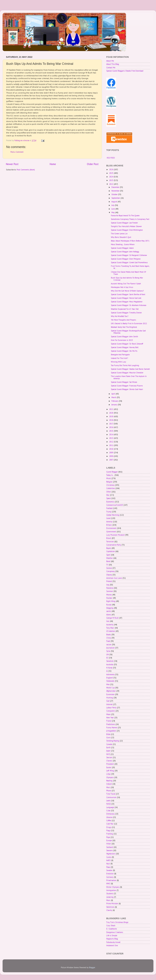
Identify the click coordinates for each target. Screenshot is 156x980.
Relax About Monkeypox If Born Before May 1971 (130, 241)
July (113, 205)
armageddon (111, 731)
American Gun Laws (114, 578)
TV (107, 565)
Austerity (110, 625)
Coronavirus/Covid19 (115, 505)
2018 (112, 420)
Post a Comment (17, 152)
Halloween (110, 681)
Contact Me (111, 68)
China (109, 638)
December (116, 187)
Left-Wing (110, 771)
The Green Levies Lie (119, 234)
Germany (110, 877)
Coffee (109, 821)
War (108, 495)
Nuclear (109, 598)
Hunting (110, 698)
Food (108, 641)
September (116, 198)
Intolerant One (112, 945)
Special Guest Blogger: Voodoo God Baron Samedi (130, 369)
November (116, 191)
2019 (112, 416)
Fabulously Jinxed (113, 942)
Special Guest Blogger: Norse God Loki (126, 298)
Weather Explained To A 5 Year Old (125, 309)
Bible (108, 734)
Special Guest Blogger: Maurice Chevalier (127, 373)
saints (109, 611)
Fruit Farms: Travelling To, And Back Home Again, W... (130, 267)
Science (109, 568)
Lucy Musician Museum (116, 535)
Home (53, 164)
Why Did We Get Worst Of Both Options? (127, 291)
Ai (107, 671)
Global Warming (113, 515)
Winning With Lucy (118, 362)
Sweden (109, 870)
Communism (111, 797)
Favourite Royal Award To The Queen (125, 216)
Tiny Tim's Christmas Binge (117, 922)
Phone (109, 791)
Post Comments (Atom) (26, 170)
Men (108, 684)
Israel (108, 518)
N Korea (109, 668)
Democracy (110, 814)
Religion (109, 482)
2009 (112, 453)
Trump (109, 512)
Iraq (108, 585)
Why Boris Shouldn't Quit (121, 237)
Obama (109, 575)
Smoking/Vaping (113, 741)
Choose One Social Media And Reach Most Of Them (128, 273)
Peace (108, 867)
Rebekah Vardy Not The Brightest (124, 327)
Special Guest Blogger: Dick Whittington (127, 230)
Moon (108, 714)
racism (109, 645)
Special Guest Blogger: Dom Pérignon (126, 259)
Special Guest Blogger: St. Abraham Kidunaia (129, 305)
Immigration (111, 890)
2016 (112, 427)
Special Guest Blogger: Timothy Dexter (126, 313)
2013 (112, 438)
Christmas (110, 485)
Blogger (92, 967)
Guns (108, 737)
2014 (112, 434)
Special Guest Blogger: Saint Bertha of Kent (128, 294)
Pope (108, 837)
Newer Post (12, 164)
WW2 (108, 884)
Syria (108, 651)
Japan (108, 751)
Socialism (110, 661)
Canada (109, 744)
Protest (109, 581)
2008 (112, 456)
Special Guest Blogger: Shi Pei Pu (124, 351)
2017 (111, 424)
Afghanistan (111, 691)
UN (108, 654)
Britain (109, 525)
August (115, 202)
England (110, 678)
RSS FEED (111, 158)
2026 (112, 169)
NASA (109, 804)
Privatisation (111, 880)
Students (110, 894)
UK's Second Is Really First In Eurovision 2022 (129, 323)
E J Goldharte (112, 929)
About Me (110, 61)
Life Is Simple (112, 935)
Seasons (109, 850)
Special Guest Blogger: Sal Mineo (124, 382)
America (109, 522)
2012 (112, 442)
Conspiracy (111, 571)
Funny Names (112, 728)
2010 (112, 449)
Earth (108, 747)
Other (109, 492)
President (110, 764)
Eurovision (110, 694)
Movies (109, 595)
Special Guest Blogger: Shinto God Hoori (127, 389)
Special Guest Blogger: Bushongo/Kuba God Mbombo (128, 332)
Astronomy (110, 674)
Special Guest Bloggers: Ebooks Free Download (125, 71)
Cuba (108, 811)
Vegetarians (111, 854)
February (115, 401)
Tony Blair (110, 628)
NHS (108, 754)
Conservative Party (114, 545)
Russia (109, 605)
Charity (109, 910)
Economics (110, 502)
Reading (109, 781)
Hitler (109, 844)
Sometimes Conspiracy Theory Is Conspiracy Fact (130, 219)
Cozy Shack (111, 926)
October (115, 194)
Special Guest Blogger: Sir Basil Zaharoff (127, 344)
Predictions (111, 724)
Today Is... (110, 475)
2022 (112, 184)
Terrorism (110, 542)
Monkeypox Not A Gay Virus (122, 287)
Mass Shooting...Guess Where (123, 244)
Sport (108, 555)
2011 (112, 445)
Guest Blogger (112, 472)
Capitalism (111, 551)
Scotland (110, 847)
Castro (109, 857)
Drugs (109, 827)
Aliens (109, 615)
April (114, 394)
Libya (108, 774)
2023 (112, 180)
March (114, 397)
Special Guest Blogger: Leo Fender (124, 223)
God (108, 701)
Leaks (108, 801)
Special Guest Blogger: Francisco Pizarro (127, 386)
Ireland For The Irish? (119, 358)
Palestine (110, 588)
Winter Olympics (113, 887)
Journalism (110, 648)
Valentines (110, 907)
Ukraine (109, 817)
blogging (110, 608)
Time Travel (111, 794)
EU (107, 658)
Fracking (110, 834)
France (109, 721)
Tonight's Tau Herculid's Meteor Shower (126, 226)
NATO (109, 860)
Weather (110, 558)
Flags (108, 830)
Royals (109, 548)
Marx (108, 900)
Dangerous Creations (115, 932)
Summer (110, 591)
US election (111, 631)
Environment (111, 528)
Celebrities (111, 488)
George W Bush (112, 618)
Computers (111, 711)
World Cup (110, 688)
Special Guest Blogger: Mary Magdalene (127, 302)
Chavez (109, 761)
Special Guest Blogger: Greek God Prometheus (129, 262)
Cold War (110, 824)
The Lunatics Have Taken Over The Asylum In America (129, 377)
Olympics (110, 777)
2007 (111, 460)
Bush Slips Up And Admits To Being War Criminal (127, 279)
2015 (112, 431)
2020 (112, 413)
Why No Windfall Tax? (120, 316)
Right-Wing (111, 601)
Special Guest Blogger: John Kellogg (125, 252)
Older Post (93, 164)
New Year (110, 718)
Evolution (110, 874)
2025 (112, 173)
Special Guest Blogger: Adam (122, 248)
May (113, 212)
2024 (112, 177)
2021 (112, 409)
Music (109, 478)
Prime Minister (112, 904)
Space (109, 498)
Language (110, 807)
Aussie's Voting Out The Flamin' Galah (126, 284)
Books (109, 635)
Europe (109, 840)
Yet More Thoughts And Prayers (123, 320)
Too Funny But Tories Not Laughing (125, 365)
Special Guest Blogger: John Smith (124, 337)
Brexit (109, 538)
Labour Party (111, 708)
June (113, 209)
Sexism (109, 757)
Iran (108, 621)
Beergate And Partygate (120, 355)
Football (109, 508)
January (115, 405)
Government (111, 532)
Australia (110, 664)
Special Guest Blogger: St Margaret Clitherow (129, 255)
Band (108, 561)
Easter (109, 767)
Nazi (108, 864)
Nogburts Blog (112, 939)
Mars (108, 787)
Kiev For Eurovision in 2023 (122, 340)
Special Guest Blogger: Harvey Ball (125, 347)
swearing (110, 897)
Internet (109, 704)
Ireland (109, 784)
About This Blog (113, 64)
